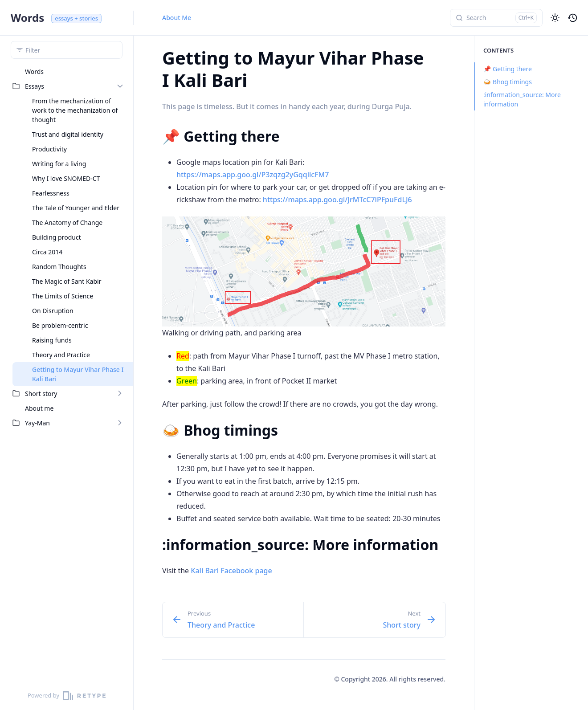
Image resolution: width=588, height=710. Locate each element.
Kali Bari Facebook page (231, 571)
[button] (555, 18)
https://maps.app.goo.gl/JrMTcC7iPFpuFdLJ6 (337, 200)
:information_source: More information (518, 99)
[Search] (496, 18)
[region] (67, 373)
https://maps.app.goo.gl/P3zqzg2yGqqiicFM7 (253, 175)
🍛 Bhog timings (503, 82)
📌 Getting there (503, 69)
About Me (177, 18)
